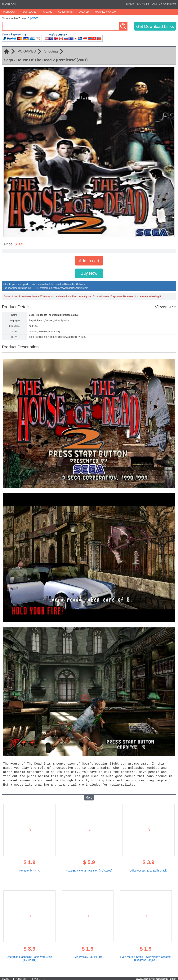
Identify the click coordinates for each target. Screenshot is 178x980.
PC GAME (47, 12)
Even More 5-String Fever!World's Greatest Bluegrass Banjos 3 (146, 957)
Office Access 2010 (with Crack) (149, 869)
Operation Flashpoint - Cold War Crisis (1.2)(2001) (30, 957)
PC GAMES (27, 51)
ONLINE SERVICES (164, 4)
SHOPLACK (9, 4)
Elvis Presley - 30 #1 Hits (88, 956)
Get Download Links (155, 26)
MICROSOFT (10, 12)
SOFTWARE (29, 12)
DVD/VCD (84, 12)
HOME (130, 4)
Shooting (51, 51)
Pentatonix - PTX (29, 869)
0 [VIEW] (33, 18)
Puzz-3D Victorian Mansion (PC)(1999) (89, 869)
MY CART (143, 4)
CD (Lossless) (65, 12)
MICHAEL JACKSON (106, 12)
